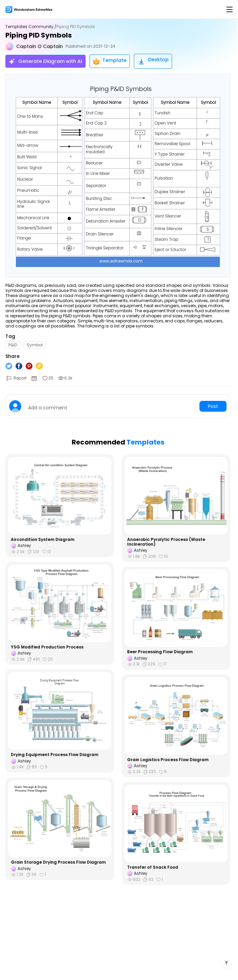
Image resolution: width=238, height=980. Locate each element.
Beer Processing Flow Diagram (160, 652)
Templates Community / (31, 27)
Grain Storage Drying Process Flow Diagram (58, 862)
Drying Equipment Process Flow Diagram (55, 755)
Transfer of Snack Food (153, 867)
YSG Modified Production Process (47, 647)
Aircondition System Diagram (43, 540)
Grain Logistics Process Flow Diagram (168, 760)
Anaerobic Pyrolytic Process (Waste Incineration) (166, 542)
